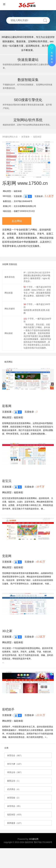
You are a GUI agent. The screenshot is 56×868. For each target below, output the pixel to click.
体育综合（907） (15, 755)
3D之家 (7, 631)
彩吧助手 (8, 709)
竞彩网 (7, 556)
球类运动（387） (15, 772)
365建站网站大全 (10, 137)
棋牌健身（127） (15, 823)
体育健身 (25, 137)
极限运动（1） (14, 781)
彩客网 (7, 406)
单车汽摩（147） (15, 764)
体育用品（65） (14, 806)
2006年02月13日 (27, 211)
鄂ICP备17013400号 (43, 842)
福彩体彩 (37, 137)
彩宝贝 (7, 481)
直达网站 (17, 221)
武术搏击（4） (14, 789)
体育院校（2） (14, 798)
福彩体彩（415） (15, 815)
